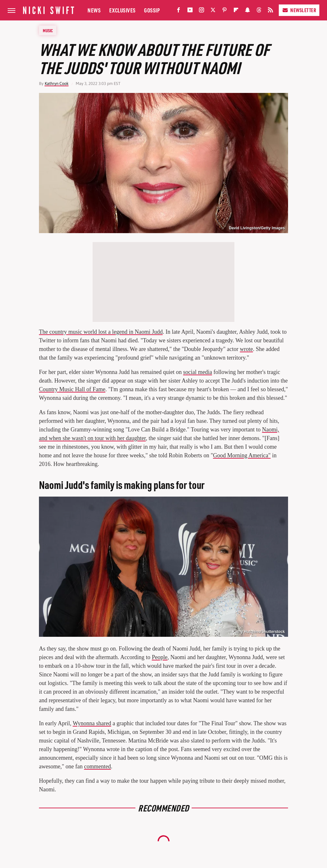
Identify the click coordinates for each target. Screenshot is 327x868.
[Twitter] (213, 11)
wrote (246, 349)
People (160, 657)
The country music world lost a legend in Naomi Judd (101, 332)
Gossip (152, 10)
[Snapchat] (247, 11)
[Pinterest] (224, 11)
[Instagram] (202, 11)
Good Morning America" (242, 455)
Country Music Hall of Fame (72, 389)
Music (48, 30)
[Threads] (259, 11)
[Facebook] (179, 11)
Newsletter (299, 10)
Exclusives (122, 10)
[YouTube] (190, 11)
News (94, 10)
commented (97, 766)
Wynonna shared (92, 723)
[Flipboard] (236, 11)
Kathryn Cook (57, 84)
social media (197, 372)
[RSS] (270, 11)
